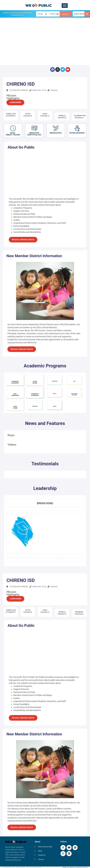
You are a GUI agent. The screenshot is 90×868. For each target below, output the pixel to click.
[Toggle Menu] (65, 6)
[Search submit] (87, 14)
